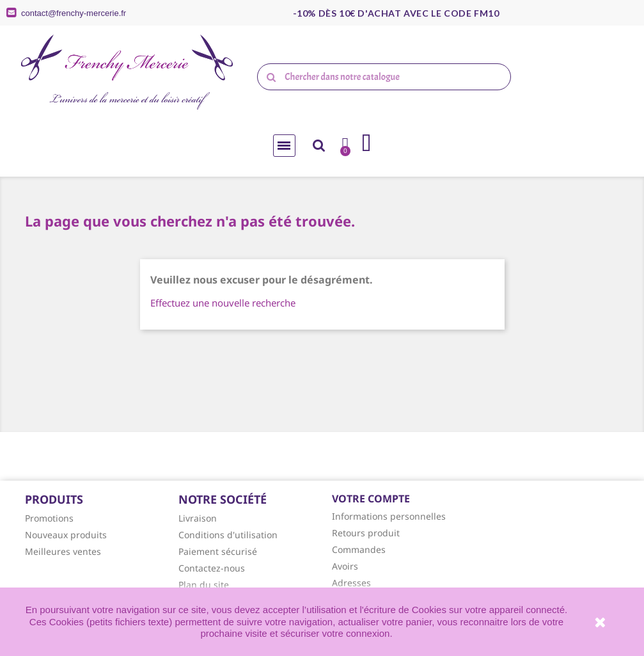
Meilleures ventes (63, 551)
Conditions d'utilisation (228, 535)
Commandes (359, 549)
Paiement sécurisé (218, 551)
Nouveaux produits (66, 535)
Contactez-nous (212, 568)
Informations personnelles (389, 516)
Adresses (351, 583)
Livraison (198, 518)
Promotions (49, 518)
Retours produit (366, 533)
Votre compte (371, 499)
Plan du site (204, 585)
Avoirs (345, 566)
